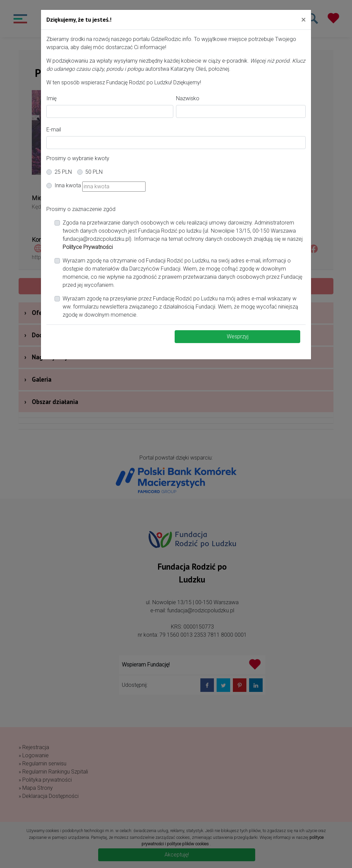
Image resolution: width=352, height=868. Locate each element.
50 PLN (94, 172)
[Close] (303, 19)
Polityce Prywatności (88, 247)
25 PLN (63, 172)
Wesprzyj (238, 336)
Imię (51, 98)
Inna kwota (68, 185)
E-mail (54, 130)
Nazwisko (188, 98)
